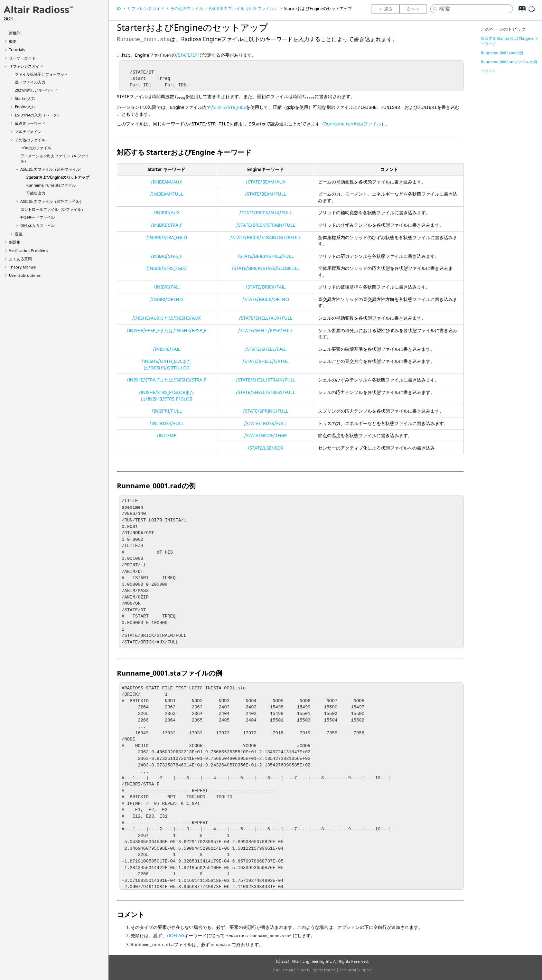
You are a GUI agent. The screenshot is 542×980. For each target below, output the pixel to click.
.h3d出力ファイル (36, 148)
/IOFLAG (175, 935)
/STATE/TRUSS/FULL (265, 423)
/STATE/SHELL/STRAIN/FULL (266, 380)
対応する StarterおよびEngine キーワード (510, 41)
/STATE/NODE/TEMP (265, 435)
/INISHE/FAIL (167, 349)
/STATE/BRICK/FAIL (265, 287)
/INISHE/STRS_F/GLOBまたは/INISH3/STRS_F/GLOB (166, 395)
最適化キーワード (30, 123)
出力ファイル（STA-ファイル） (52, 169)
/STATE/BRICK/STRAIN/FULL (266, 225)
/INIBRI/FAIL (167, 287)
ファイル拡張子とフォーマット (41, 74)
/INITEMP (167, 435)
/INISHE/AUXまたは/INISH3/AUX (166, 318)
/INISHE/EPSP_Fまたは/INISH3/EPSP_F (166, 330)
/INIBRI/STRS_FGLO (166, 268)
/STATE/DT (187, 55)
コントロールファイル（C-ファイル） (53, 209)
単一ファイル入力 (30, 82)
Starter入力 (25, 98)
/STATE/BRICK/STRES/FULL (266, 256)
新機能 (15, 33)
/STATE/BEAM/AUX (266, 182)
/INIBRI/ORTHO (166, 299)
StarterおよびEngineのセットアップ (58, 177)
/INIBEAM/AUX (166, 182)
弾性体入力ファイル (38, 225)
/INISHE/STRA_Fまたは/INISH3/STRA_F (166, 380)
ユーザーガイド (22, 58)
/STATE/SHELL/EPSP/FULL (266, 330)
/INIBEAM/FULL (167, 194)
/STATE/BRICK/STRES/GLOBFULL (266, 268)
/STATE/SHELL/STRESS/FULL (265, 392)
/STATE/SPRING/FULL (266, 411)
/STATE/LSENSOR (265, 448)
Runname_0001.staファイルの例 (509, 62)
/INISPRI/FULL (167, 411)
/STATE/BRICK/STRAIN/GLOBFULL (266, 237)
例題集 (15, 242)
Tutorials (17, 50)
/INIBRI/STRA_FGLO (167, 237)
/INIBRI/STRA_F (167, 225)
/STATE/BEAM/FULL (265, 194)
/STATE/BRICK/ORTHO (266, 299)
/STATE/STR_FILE (228, 107)
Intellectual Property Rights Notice (304, 970)
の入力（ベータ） (38, 115)
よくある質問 (20, 259)
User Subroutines (25, 275)
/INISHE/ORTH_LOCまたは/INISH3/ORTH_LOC (166, 364)
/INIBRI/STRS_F (166, 256)
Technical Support (356, 970)
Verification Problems (29, 250)
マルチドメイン (28, 131)
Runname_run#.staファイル (51, 185)
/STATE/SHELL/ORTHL (265, 361)
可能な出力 (36, 193)
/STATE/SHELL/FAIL (265, 349)
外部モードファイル (38, 217)
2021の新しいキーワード (36, 90)
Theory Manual (23, 267)
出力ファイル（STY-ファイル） (52, 201)
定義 (19, 234)
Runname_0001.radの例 (502, 53)
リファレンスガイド (26, 66)
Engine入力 (25, 107)
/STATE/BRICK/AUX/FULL (266, 213)
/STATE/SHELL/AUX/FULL (266, 318)
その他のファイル (30, 140)
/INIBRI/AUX (167, 213)
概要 (13, 41)
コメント (488, 71)
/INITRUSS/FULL (167, 423)
